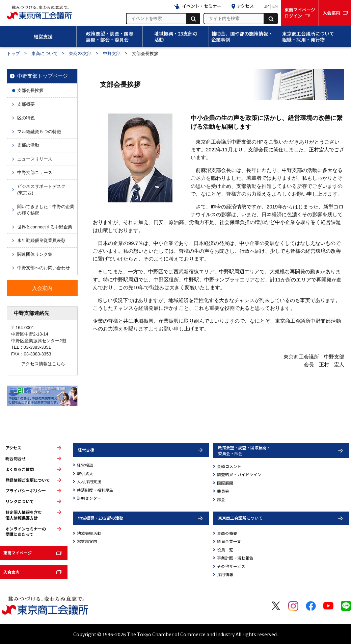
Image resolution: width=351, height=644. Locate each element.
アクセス (13, 448)
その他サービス (231, 566)
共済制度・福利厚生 (95, 490)
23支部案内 (87, 541)
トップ (13, 54)
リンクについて (20, 501)
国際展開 (225, 483)
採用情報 (225, 574)
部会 (221, 499)
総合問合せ (16, 459)
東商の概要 (227, 533)
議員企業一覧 (229, 541)
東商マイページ (18, 553)
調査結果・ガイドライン (239, 474)
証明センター (89, 498)
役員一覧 (225, 550)
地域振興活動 (89, 533)
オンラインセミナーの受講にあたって (26, 532)
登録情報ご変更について (28, 480)
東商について (45, 54)
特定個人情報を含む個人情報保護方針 (24, 515)
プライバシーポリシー (26, 491)
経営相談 (85, 465)
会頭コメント (229, 466)
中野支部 (112, 54)
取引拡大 (85, 473)
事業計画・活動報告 (235, 558)
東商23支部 (80, 54)
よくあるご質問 (20, 469)
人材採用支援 (89, 481)
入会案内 (11, 572)
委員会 (223, 491)
